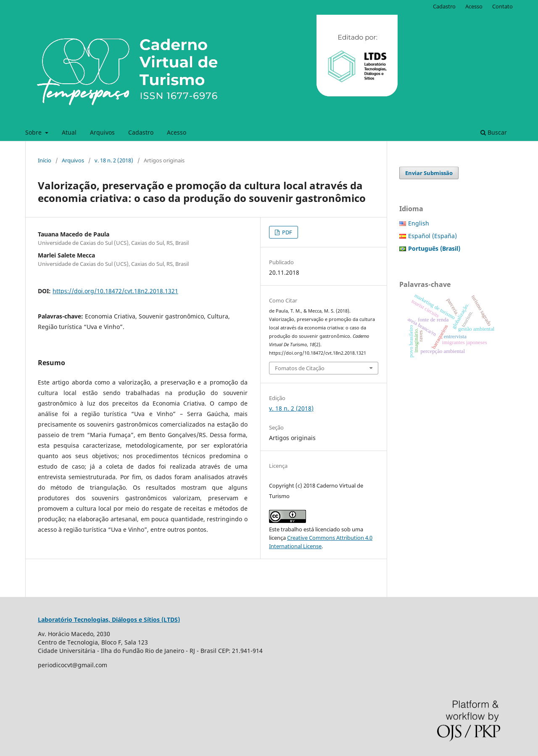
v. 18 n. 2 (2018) (114, 160)
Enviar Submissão (429, 173)
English (419, 223)
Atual (69, 132)
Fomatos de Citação (300, 368)
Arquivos (102, 132)
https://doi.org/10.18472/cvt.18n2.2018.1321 (115, 291)
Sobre (34, 132)
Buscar (494, 132)
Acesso (177, 132)
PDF (286, 232)
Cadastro (141, 132)
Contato (502, 6)
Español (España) (433, 236)
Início (45, 160)
